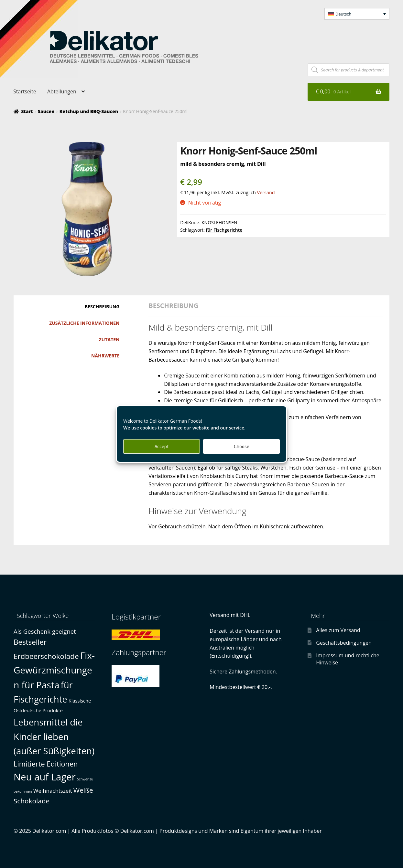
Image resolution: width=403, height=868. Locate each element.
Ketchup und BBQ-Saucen (89, 111)
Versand (266, 192)
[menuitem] (357, 14)
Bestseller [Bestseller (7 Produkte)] (30, 642)
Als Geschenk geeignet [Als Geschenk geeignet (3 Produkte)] (45, 631)
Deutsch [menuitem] (343, 14)
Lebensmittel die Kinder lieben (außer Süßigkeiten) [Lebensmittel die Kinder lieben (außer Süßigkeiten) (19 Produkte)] (54, 736)
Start (27, 111)
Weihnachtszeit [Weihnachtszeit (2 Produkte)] (53, 791)
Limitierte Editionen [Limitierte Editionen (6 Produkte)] (46, 764)
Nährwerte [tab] (105, 356)
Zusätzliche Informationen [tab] (84, 323)
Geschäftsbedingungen (344, 643)
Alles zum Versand (338, 630)
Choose (242, 446)
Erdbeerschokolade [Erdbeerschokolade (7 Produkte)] (46, 656)
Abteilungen (62, 91)
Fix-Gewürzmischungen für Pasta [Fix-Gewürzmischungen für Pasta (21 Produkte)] (54, 670)
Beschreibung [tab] (102, 307)
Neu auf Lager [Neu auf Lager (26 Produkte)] (45, 777)
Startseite (25, 91)
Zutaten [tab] (109, 339)
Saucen (46, 111)
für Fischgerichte (224, 230)
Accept (162, 446)
